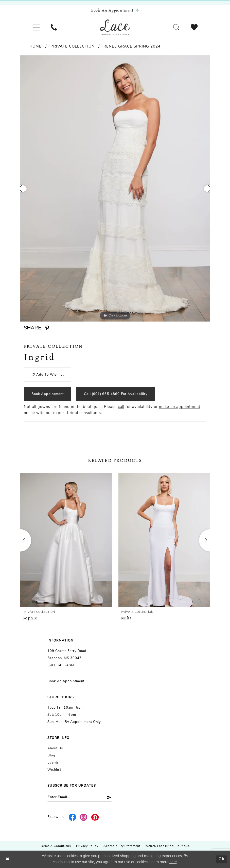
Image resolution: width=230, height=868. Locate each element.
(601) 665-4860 (61, 665)
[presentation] (66, 540)
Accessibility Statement (122, 846)
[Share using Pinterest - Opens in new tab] (47, 328)
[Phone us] (54, 27)
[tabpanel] (115, 188)
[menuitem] (36, 27)
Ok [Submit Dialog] (222, 859)
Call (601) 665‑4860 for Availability (116, 394)
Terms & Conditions (56, 846)
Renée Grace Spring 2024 (132, 47)
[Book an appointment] (115, 11)
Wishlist (54, 770)
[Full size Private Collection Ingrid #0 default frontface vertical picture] (115, 188)
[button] (36, 27)
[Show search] (176, 27)
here (173, 862)
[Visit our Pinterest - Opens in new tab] (95, 817)
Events (53, 763)
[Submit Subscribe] (107, 797)
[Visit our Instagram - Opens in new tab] (84, 817)
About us (55, 748)
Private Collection (73, 47)
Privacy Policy (87, 846)
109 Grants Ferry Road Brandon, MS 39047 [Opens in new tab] (67, 655)
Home (36, 47)
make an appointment (180, 407)
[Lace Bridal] (115, 27)
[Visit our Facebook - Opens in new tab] (73, 817)
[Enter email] (79, 797)
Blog (51, 756)
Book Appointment (48, 394)
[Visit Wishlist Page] (194, 27)
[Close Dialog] (8, 859)
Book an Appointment (66, 681)
